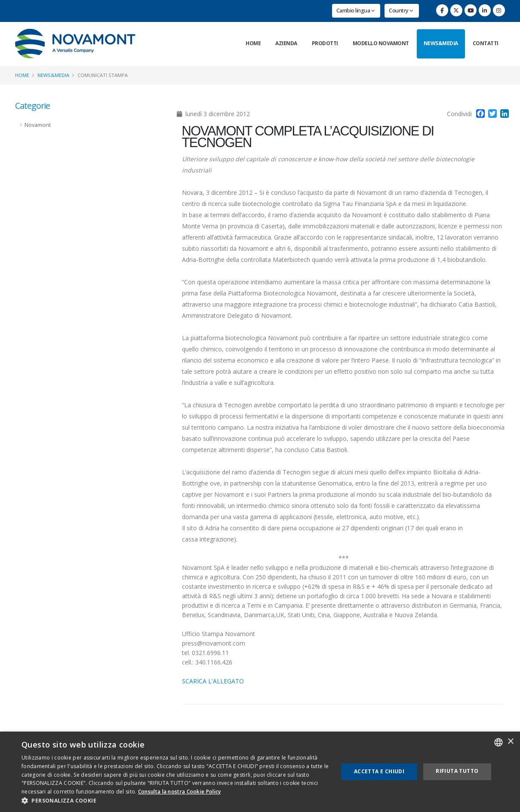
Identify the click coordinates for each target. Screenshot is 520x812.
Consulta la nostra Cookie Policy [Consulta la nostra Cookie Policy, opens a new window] (180, 792)
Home (253, 43)
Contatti (486, 43)
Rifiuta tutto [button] (457, 771)
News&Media (441, 43)
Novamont (38, 125)
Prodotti (325, 43)
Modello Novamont (381, 43)
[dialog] (260, 772)
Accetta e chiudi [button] (379, 771)
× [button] (510, 742)
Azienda (286, 43)
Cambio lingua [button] (356, 11)
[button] (175, 801)
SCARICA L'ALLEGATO (213, 681)
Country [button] (401, 11)
